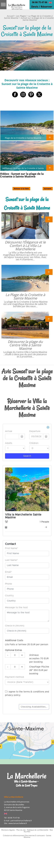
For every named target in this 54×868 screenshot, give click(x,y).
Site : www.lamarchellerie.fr (15, 823)
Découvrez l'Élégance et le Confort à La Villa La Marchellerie (25, 246)
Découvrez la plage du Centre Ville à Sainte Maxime (25, 345)
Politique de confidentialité (38, 830)
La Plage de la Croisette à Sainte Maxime (25, 296)
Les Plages (21, 16)
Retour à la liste (21, 189)
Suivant (48, 189)
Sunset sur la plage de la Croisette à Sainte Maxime (23, 169)
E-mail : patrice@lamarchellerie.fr (18, 821)
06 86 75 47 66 (40, 2)
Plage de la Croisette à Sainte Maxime (23, 138)
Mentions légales (8, 830)
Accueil (10, 16)
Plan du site (21, 830)
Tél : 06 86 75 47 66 (12, 818)
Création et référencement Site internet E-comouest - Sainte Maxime (27, 836)
